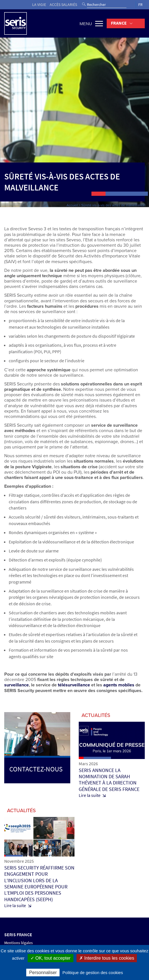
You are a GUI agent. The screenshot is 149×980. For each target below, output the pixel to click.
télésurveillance (74, 685)
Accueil (72, 205)
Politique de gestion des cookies (93, 973)
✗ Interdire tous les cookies (107, 958)
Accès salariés (63, 5)
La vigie (39, 5)
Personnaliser (43, 973)
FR (140, 5)
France (119, 23)
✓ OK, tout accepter (51, 958)
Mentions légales (18, 943)
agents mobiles (119, 685)
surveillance (17, 685)
